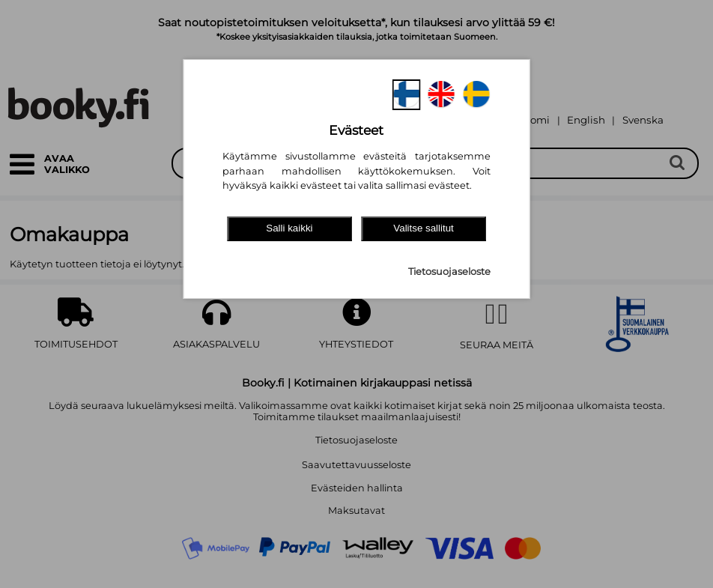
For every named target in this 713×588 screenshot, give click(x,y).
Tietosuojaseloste (449, 272)
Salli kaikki (289, 228)
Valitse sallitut (424, 228)
